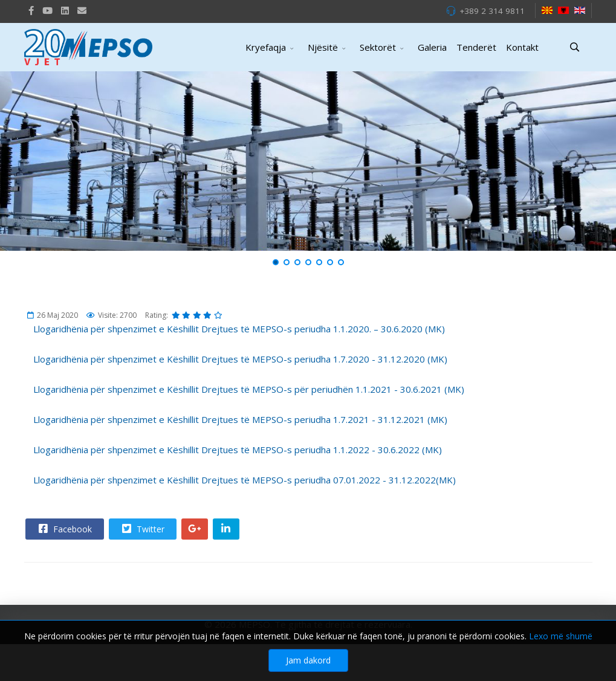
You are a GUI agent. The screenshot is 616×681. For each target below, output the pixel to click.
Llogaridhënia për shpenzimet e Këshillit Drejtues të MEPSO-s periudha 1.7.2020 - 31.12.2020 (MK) (240, 359)
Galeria (432, 47)
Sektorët (378, 47)
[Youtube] (47, 10)
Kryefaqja (266, 47)
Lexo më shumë (561, 664)
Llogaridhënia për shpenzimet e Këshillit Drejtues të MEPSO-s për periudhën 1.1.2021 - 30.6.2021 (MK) (249, 389)
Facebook (64, 529)
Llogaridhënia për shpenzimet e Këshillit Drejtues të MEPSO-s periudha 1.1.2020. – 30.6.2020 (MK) (239, 329)
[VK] (82, 10)
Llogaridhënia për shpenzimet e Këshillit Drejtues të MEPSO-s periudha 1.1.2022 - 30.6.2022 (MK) (238, 450)
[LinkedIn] (65, 10)
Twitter (142, 529)
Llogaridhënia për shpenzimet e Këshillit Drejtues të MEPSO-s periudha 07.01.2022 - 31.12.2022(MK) (245, 480)
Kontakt (522, 47)
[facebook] (31, 10)
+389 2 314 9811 (492, 11)
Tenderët (476, 47)
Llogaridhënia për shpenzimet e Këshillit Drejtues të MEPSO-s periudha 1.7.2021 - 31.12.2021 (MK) (240, 419)
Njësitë (323, 47)
